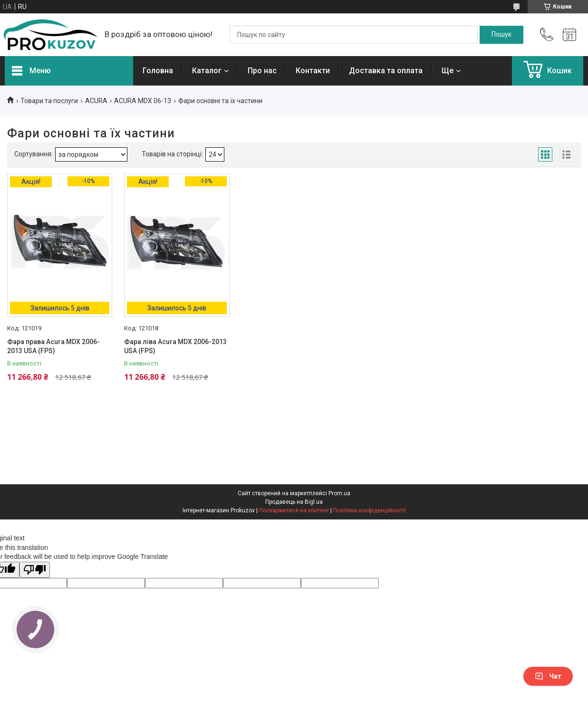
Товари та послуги (49, 101)
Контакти (313, 71)
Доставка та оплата (386, 71)
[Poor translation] (35, 570)
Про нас (262, 71)
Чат (548, 676)
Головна (158, 71)
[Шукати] (501, 35)
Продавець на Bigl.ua (294, 502)
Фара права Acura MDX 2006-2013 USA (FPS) (53, 346)
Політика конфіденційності (370, 510)
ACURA (96, 101)
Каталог (207, 71)
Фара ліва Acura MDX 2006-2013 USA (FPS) (175, 346)
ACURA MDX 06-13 (143, 101)
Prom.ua (339, 493)
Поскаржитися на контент (294, 510)
